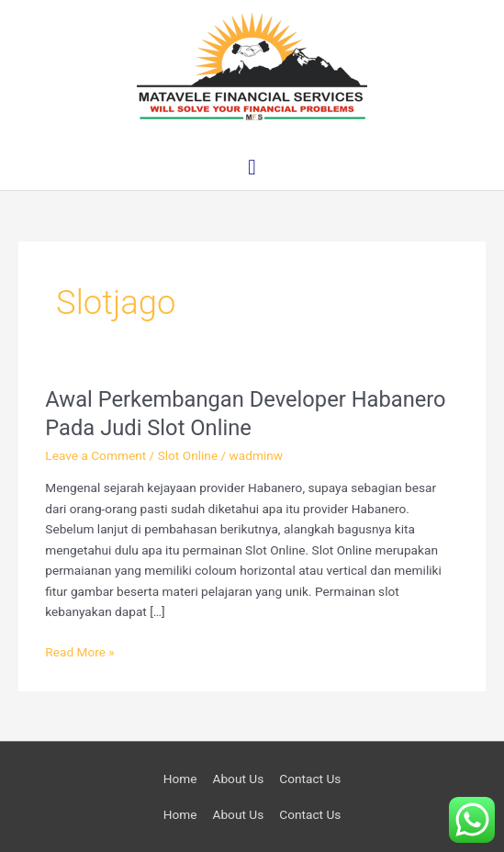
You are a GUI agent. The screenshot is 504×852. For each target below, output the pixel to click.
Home (180, 779)
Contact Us (310, 779)
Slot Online (188, 455)
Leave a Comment (95, 455)
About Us (238, 779)
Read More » (80, 650)
